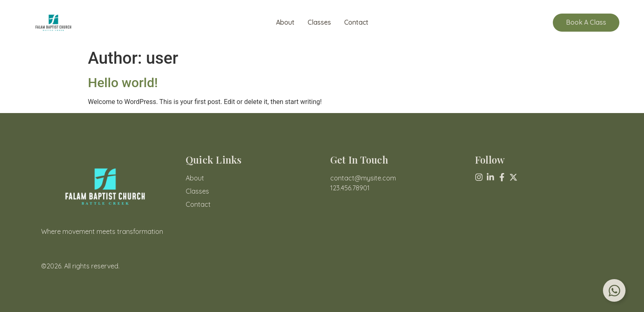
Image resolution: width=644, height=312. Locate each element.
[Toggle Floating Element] (614, 290)
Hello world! (123, 83)
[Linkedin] (490, 177)
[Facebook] (502, 177)
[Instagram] (479, 177)
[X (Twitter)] (513, 177)
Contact (356, 22)
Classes (319, 22)
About (285, 22)
